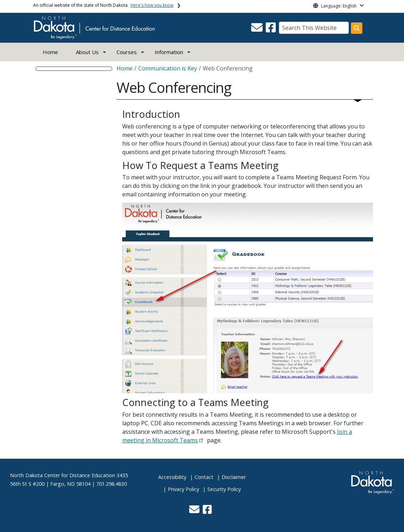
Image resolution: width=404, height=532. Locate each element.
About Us (87, 52)
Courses (127, 52)
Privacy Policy (183, 489)
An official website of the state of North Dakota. (103, 5)
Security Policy (224, 489)
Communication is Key (168, 68)
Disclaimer (234, 477)
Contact (204, 477)
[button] (258, 30)
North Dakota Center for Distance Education (63, 475)
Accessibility (172, 477)
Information (169, 52)
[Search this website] (357, 28)
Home (50, 52)
